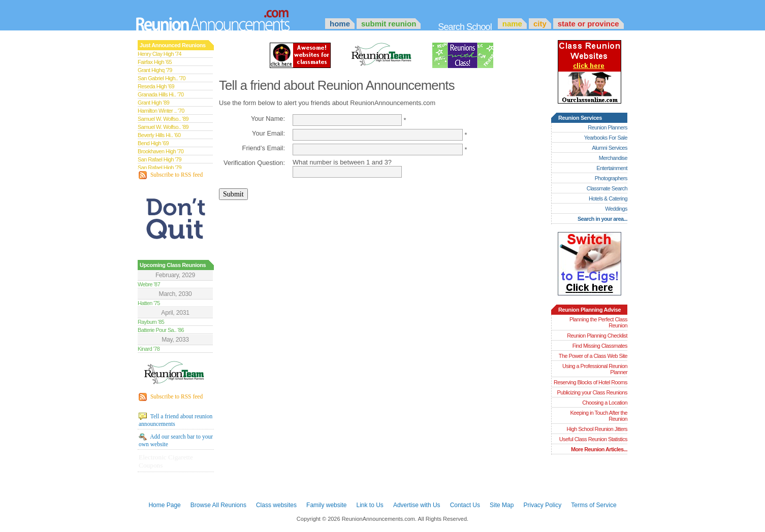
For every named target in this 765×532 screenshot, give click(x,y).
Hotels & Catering (608, 198)
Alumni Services (610, 148)
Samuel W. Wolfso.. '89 (163, 119)
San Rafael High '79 (160, 159)
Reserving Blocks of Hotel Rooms (591, 382)
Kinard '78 (149, 349)
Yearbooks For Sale (606, 138)
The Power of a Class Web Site (593, 356)
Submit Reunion (389, 24)
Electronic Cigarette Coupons (166, 461)
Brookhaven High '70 (161, 151)
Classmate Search (607, 188)
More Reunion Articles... (599, 449)
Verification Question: (254, 163)
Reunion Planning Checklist (597, 336)
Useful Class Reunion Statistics (593, 439)
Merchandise (613, 158)
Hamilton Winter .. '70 (161, 111)
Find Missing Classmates (600, 346)
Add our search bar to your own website (176, 440)
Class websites (276, 505)
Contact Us (465, 505)
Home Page (164, 505)
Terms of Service (594, 505)
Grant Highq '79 (155, 70)
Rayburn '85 (151, 322)
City (540, 24)
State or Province (588, 24)
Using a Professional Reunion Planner (595, 369)
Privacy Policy (543, 505)
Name (512, 24)
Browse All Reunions (218, 505)
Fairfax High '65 (155, 62)
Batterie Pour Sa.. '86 (161, 330)
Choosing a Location (605, 403)
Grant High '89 (153, 103)
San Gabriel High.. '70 (162, 78)
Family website (326, 505)
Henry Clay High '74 (160, 54)
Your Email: (268, 133)
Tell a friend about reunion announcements (176, 420)
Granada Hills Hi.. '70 (161, 94)
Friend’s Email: (264, 148)
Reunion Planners (608, 127)
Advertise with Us (417, 505)
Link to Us (370, 505)
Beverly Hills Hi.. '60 (159, 135)
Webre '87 (149, 284)
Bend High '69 (153, 143)
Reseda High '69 (156, 86)
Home (340, 24)
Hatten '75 (149, 303)
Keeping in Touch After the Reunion (599, 416)
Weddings (616, 209)
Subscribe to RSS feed (171, 175)
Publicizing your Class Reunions (592, 392)
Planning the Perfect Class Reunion (598, 322)
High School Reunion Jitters (597, 429)
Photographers (611, 178)
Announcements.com (227, 18)
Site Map (502, 505)
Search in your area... (602, 219)
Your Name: (268, 119)
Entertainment (612, 168)
